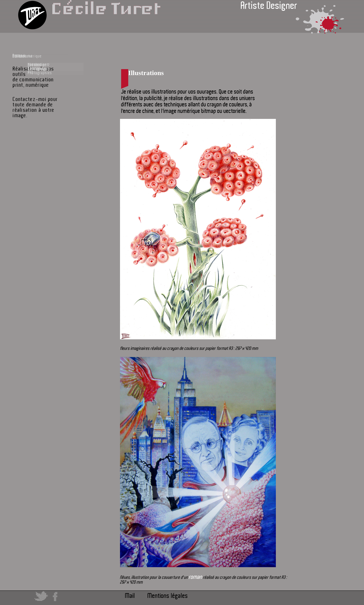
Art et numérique (39, 117)
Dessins (49, 99)
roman (196, 577)
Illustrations (52, 88)
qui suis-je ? (53, 157)
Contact (35, 145)
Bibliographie (53, 167)
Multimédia (38, 131)
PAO (46, 109)
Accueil (38, 59)
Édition (38, 77)
